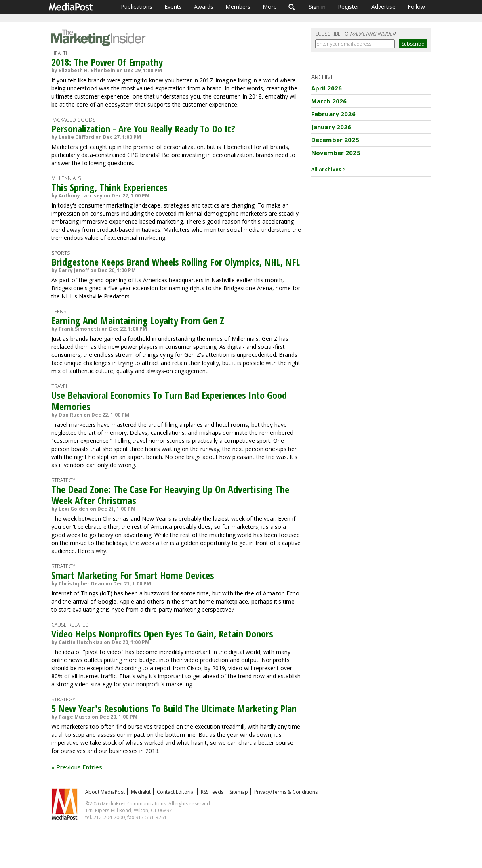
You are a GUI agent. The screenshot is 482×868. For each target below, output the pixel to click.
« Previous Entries (77, 767)
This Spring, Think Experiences (109, 187)
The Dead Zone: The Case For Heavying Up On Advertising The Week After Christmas (170, 495)
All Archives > (329, 169)
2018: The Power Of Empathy (107, 62)
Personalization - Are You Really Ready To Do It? (143, 129)
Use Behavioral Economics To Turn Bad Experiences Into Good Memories (169, 401)
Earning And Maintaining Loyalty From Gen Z (138, 320)
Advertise (383, 7)
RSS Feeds (212, 792)
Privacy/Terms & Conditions (286, 792)
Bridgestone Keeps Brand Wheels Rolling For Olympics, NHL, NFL (176, 262)
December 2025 (335, 140)
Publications (137, 7)
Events (173, 7)
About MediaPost (105, 792)
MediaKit (141, 792)
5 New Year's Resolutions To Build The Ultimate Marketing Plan (174, 708)
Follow (416, 7)
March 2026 (329, 101)
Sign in (317, 7)
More (270, 7)
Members (238, 7)
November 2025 (336, 153)
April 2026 (327, 88)
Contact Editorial (176, 792)
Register (348, 7)
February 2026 (333, 114)
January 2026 (331, 127)
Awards (204, 7)
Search (292, 7)
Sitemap (239, 792)
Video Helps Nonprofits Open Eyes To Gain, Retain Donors (162, 634)
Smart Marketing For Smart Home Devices (133, 575)
